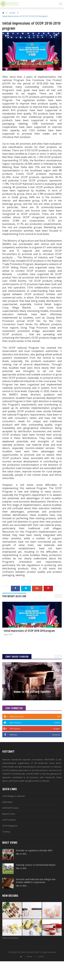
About (30, 957)
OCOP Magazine (10, 826)
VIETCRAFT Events (10, 808)
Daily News (7, 802)
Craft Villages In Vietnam (14, 796)
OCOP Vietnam (9, 820)
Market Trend (9, 814)
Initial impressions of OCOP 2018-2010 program (25, 16)
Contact (41, 957)
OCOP (12, 13)
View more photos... (11, 938)
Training (6, 832)
